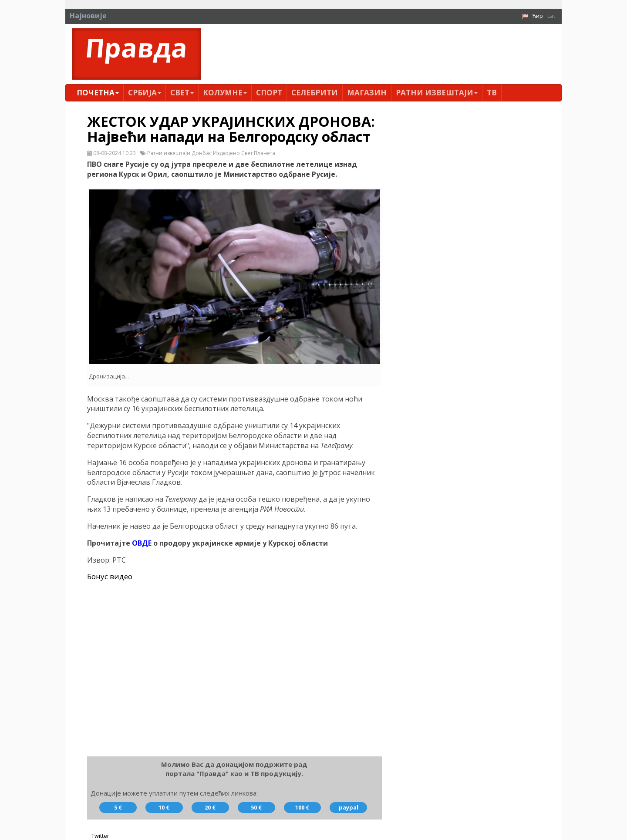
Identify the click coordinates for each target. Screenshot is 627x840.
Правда (137, 47)
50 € (256, 807)
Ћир (538, 16)
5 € (118, 807)
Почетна (98, 93)
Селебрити (315, 93)
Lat (551, 16)
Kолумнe (225, 93)
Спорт (269, 93)
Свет (182, 93)
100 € (302, 807)
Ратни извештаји (437, 93)
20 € (210, 807)
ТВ (492, 93)
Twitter (100, 836)
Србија (145, 93)
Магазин (367, 93)
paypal (349, 807)
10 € (164, 807)
